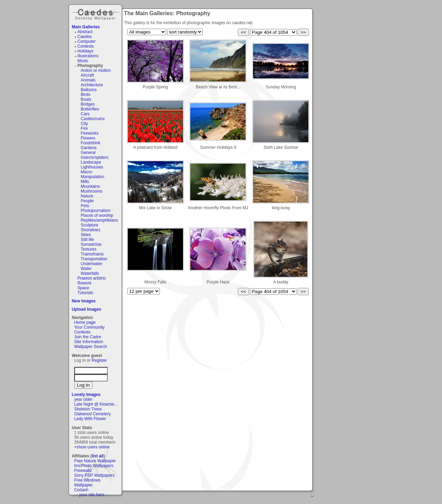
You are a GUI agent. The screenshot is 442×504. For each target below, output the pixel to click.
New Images (84, 301)
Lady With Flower (90, 419)
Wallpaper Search (91, 347)
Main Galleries (86, 27)
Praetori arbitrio (92, 278)
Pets (85, 206)
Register (99, 360)
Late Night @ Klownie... (96, 404)
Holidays (85, 51)
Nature (87, 196)
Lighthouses (92, 167)
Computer (87, 41)
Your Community (89, 327)
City (84, 124)
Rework (84, 283)
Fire (84, 128)
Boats (86, 99)
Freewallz (83, 471)
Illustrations (88, 56)
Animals (88, 80)
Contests (85, 46)
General (88, 153)
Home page (85, 322)
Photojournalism (96, 211)
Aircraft (87, 75)
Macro (87, 172)
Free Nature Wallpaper (95, 461)
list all (98, 456)
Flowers (88, 138)
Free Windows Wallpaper (88, 483)
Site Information (89, 342)
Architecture (92, 85)
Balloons (89, 90)
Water (86, 269)
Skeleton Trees (88, 409)
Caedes (96, 13)
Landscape (91, 162)
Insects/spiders (95, 157)
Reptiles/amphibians (99, 220)
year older (83, 399)
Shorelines (91, 230)
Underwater (92, 264)
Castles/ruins (93, 119)
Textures (89, 249)
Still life (87, 240)
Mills (85, 182)
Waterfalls (90, 273)
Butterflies (90, 109)
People (87, 201)
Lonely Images (86, 395)
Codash (81, 490)
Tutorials (85, 293)
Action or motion (96, 70)
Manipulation (93, 177)
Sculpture (90, 225)
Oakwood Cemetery (93, 414)
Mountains (90, 186)
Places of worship (97, 215)
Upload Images (87, 309)
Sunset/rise (91, 244)
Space (83, 288)
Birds (85, 95)
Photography (90, 66)
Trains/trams (92, 254)
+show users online (92, 447)
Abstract (85, 32)
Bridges (88, 104)
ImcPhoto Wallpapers (94, 466)
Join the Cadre (88, 337)
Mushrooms (92, 191)
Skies (86, 235)
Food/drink (91, 143)
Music (83, 61)
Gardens (89, 148)
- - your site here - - (92, 495)
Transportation (94, 259)
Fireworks (90, 133)
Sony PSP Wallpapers (94, 475)
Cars (85, 114)
